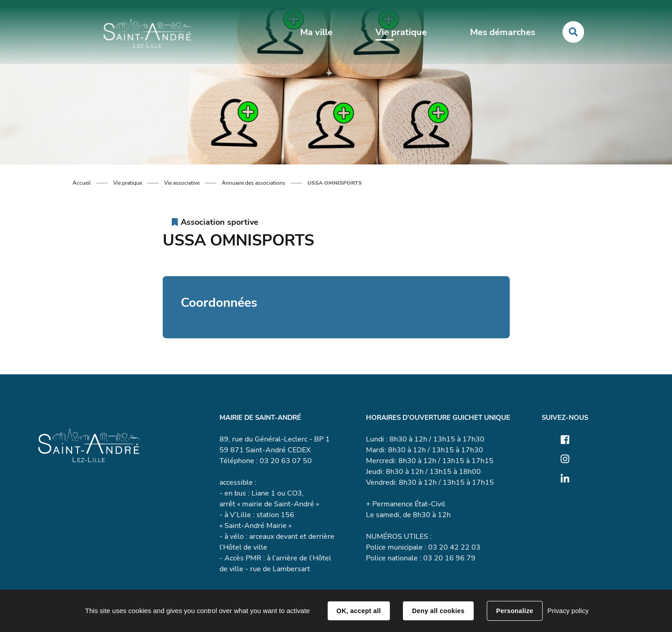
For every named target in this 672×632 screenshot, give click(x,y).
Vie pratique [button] (401, 32)
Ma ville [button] (316, 32)
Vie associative (182, 183)
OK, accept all (359, 611)
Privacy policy (568, 611)
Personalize (515, 611)
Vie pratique (128, 183)
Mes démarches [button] (503, 32)
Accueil (82, 183)
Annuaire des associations (254, 183)
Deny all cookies (438, 611)
